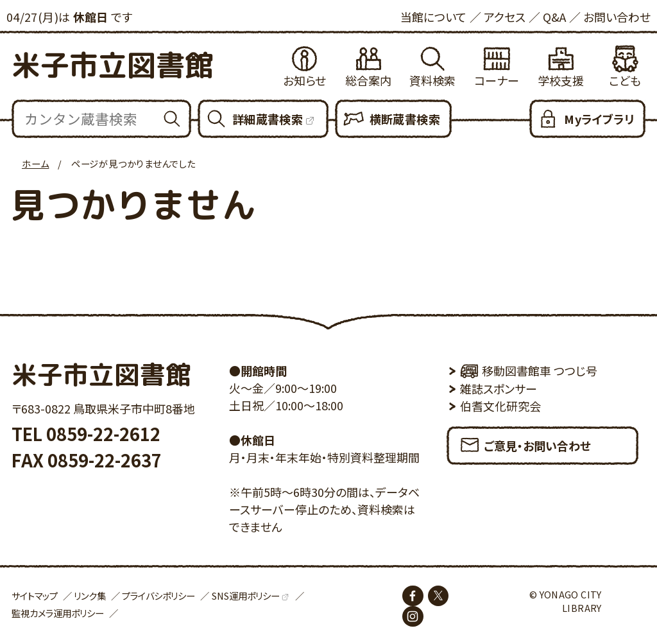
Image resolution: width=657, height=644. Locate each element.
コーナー (497, 80)
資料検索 (432, 80)
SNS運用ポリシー (246, 596)
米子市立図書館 (113, 65)
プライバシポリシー (158, 596)
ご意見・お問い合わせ (525, 441)
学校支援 (561, 80)
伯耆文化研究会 (500, 406)
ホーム (35, 163)
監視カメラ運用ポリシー (58, 613)
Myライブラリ (599, 119)
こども (625, 80)
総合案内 (368, 80)
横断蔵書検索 (405, 119)
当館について (433, 17)
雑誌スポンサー (499, 388)
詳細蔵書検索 (268, 119)
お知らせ (304, 80)
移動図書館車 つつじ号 (529, 370)
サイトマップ (35, 596)
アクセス (505, 17)
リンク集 (90, 596)
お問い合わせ (617, 17)
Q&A (554, 17)
